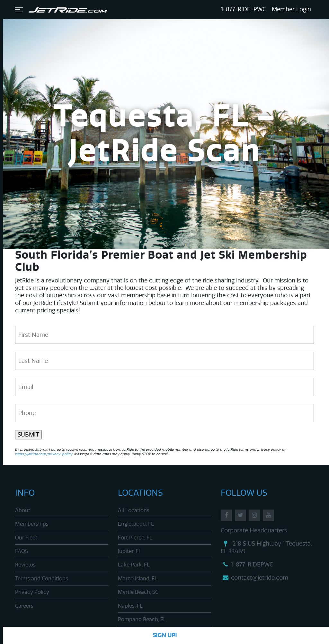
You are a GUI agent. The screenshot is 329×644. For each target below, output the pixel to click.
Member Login (291, 9)
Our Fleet (26, 538)
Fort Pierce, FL (135, 538)
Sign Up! (165, 635)
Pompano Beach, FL (142, 619)
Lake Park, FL (134, 565)
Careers (24, 606)
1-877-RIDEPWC (247, 565)
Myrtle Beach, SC (138, 592)
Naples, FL (130, 606)
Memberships (32, 524)
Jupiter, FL (130, 551)
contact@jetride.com (254, 578)
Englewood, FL (136, 524)
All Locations (134, 510)
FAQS (22, 551)
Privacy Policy (32, 592)
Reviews (25, 565)
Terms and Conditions (42, 579)
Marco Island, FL (138, 579)
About (23, 510)
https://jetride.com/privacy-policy (44, 454)
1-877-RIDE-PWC (244, 9)
